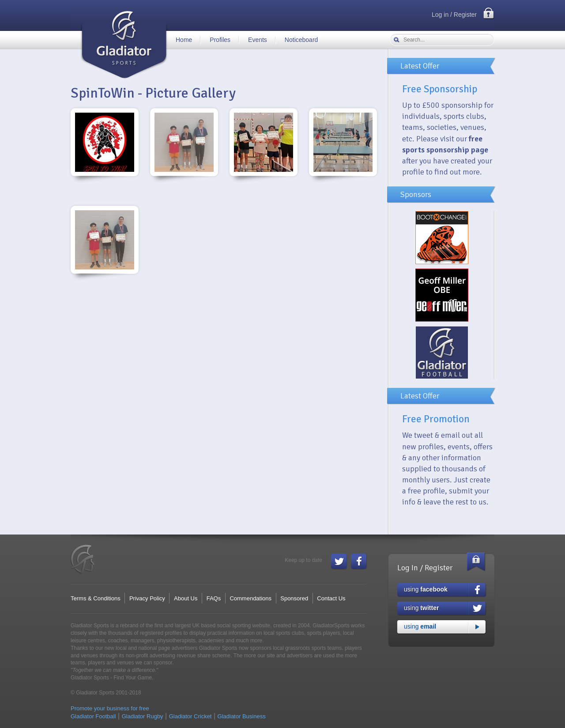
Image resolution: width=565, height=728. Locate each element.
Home (184, 40)
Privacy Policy (147, 598)
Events (258, 40)
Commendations (250, 598)
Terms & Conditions (96, 598)
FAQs (214, 598)
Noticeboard (301, 40)
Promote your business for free (110, 708)
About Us (186, 598)
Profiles (220, 40)
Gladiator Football (93, 716)
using (426, 589)
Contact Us (331, 598)
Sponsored (294, 598)
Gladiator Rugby (143, 716)
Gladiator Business (242, 716)
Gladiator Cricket (190, 716)
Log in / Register (454, 15)
